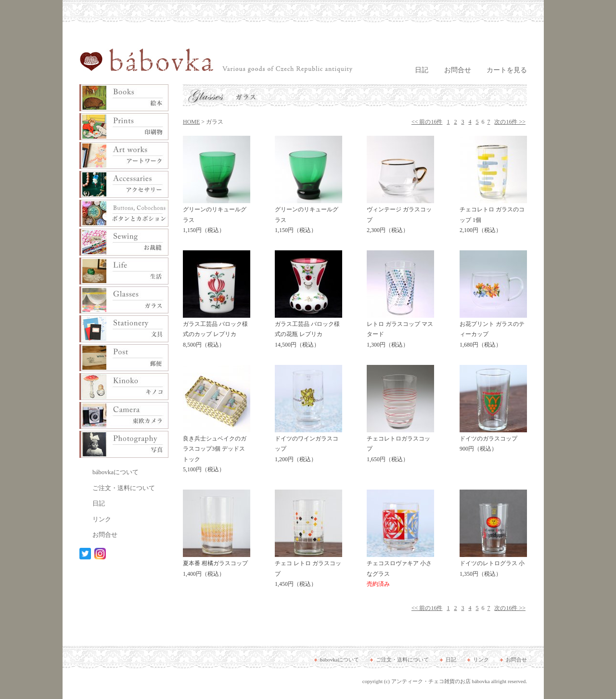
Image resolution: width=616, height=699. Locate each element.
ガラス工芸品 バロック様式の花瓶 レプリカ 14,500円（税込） (308, 331)
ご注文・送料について (124, 488)
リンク (102, 519)
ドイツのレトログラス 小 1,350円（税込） (493, 565)
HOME (191, 122)
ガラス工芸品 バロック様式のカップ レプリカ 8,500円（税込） (217, 331)
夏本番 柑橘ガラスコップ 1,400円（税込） (217, 565)
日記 (422, 70)
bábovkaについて (115, 472)
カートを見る (507, 70)
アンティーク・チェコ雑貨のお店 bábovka (441, 681)
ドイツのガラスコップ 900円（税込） (493, 440)
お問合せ (458, 70)
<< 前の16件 (427, 122)
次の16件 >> (510, 122)
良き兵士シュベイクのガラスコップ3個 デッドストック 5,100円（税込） (217, 451)
